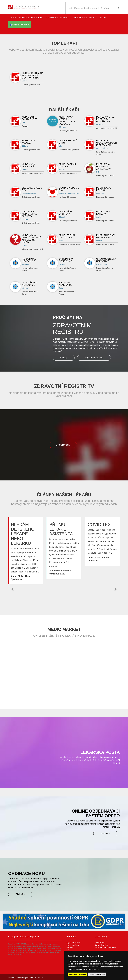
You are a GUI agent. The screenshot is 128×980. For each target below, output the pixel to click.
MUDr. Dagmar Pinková (68, 165)
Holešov (99, 172)
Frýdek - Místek (102, 148)
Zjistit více (105, 834)
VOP (68, 950)
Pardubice (26, 264)
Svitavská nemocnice (66, 284)
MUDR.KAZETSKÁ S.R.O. (68, 142)
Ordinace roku (100, 943)
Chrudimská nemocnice (66, 260)
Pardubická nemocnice (29, 260)
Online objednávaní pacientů (105, 947)
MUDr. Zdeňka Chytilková (67, 236)
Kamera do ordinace (102, 945)
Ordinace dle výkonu (58, 18)
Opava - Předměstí (29, 193)
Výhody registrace (72, 945)
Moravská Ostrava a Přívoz (69, 193)
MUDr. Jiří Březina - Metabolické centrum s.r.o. (33, 75)
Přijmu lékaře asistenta (61, 529)
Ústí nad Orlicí (101, 264)
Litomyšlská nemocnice (29, 284)
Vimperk (25, 170)
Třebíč (61, 170)
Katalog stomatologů (117, 32)
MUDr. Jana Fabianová (28, 165)
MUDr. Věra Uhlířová (66, 213)
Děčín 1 (25, 146)
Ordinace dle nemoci (84, 18)
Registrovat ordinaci (94, 358)
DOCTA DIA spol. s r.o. (69, 189)
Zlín (23, 122)
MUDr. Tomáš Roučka (104, 189)
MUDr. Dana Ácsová (29, 142)
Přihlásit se (70, 947)
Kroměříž (100, 125)
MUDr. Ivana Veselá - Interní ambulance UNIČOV (31, 239)
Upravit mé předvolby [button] (97, 974)
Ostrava (25, 219)
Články (103, 18)
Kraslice (99, 241)
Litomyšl (25, 288)
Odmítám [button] (83, 974)
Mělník (24, 81)
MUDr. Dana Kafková (103, 213)
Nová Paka (100, 193)
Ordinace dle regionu (31, 18)
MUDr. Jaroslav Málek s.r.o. (106, 236)
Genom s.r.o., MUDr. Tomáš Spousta (30, 214)
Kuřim (61, 241)
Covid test (100, 524)
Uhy (61, 146)
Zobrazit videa (63, 445)
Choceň (62, 217)
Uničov (24, 245)
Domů (13, 18)
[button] (12, 589)
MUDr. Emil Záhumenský (29, 118)
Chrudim (62, 264)
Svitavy (62, 288)
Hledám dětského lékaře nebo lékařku (23, 534)
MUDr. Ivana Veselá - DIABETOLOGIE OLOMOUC (67, 120)
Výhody (64, 358)
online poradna (20, 25)
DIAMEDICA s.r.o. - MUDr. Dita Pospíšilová (106, 119)
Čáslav (99, 217)
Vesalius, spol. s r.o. (32, 189)
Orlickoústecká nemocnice (106, 260)
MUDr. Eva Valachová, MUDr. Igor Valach (107, 143)
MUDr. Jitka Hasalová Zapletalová (104, 167)
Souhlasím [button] (73, 974)
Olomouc (62, 127)
